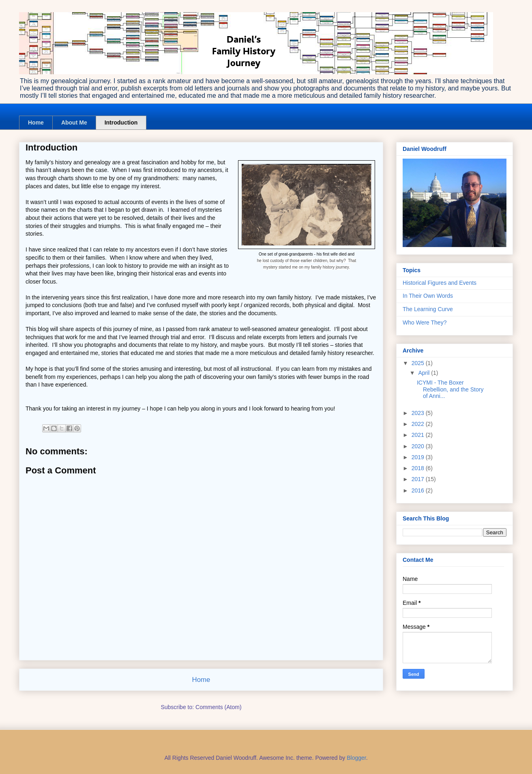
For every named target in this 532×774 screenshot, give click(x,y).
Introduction (121, 123)
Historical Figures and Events (440, 283)
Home (36, 123)
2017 (419, 479)
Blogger (356, 758)
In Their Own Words (428, 296)
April (425, 373)
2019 (419, 457)
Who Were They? (425, 322)
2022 (419, 424)
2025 (419, 363)
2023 (419, 413)
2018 (419, 468)
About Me (74, 123)
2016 (419, 490)
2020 (419, 446)
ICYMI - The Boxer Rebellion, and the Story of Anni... (450, 389)
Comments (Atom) (219, 707)
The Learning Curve (428, 309)
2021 (419, 435)
